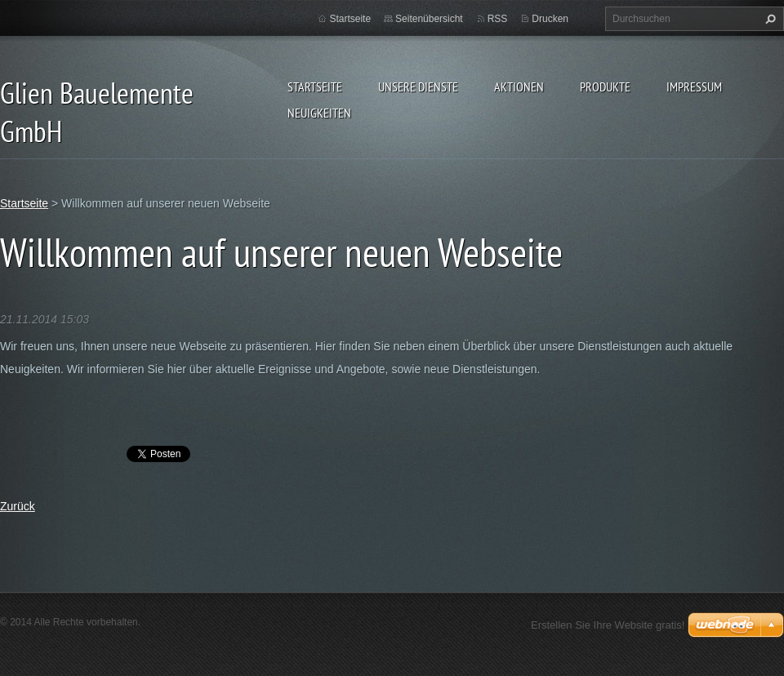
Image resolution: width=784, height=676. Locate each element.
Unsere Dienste (418, 87)
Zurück (18, 506)
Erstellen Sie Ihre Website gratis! (608, 625)
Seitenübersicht (429, 19)
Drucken (550, 19)
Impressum (694, 87)
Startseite (315, 87)
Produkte (605, 87)
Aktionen (519, 87)
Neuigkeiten (319, 113)
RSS (498, 19)
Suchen (768, 19)
